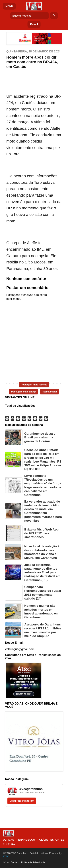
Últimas (8, 840)
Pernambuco (26, 840)
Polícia (43, 840)
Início (6, 862)
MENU (9, 6)
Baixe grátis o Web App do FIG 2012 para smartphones (41, 533)
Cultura (9, 844)
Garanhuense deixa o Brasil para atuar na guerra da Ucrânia (40, 438)
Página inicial (49, 392)
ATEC (6, 856)
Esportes (57, 840)
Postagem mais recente (34, 385)
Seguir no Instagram (22, 801)
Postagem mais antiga (23, 392)
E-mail (34, 24)
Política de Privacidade (33, 862)
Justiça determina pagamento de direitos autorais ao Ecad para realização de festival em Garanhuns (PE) (42, 572)
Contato (15, 862)
